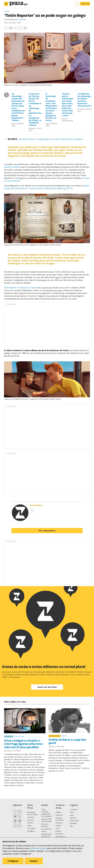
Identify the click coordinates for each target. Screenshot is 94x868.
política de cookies (38, 848)
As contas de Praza (46, 830)
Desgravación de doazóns (47, 835)
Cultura (7, 11)
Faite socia (85, 4)
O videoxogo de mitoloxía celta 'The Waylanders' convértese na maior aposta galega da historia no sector (52, 107)
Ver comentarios (47, 531)
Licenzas (31, 820)
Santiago (73, 823)
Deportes (59, 815)
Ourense (73, 818)
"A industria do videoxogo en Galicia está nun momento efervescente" (85, 100)
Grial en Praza (55, 736)
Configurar (13, 861)
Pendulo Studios (12, 167)
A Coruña (73, 809)
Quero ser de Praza (47, 687)
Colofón (30, 823)
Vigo (22, 736)
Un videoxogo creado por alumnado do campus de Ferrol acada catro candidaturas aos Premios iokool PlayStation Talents (18, 107)
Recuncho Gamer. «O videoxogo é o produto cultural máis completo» (51, 139)
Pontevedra (74, 820)
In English (31, 831)
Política (58, 812)
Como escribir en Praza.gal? (47, 820)
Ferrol (72, 812)
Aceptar (34, 861)
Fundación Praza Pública (32, 813)
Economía (59, 834)
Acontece (59, 823)
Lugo (72, 815)
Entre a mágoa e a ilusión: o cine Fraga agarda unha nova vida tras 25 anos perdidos (23, 744)
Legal (29, 826)
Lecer (58, 828)
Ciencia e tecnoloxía (60, 819)
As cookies (31, 828)
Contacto (31, 817)
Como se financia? (45, 825)
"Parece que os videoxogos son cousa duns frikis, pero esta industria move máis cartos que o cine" (68, 105)
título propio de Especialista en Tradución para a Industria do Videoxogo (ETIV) (47, 187)
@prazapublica (21, 19)
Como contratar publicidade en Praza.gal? (46, 813)
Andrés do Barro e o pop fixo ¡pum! (67, 741)
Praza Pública (9, 19)
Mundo (58, 831)
